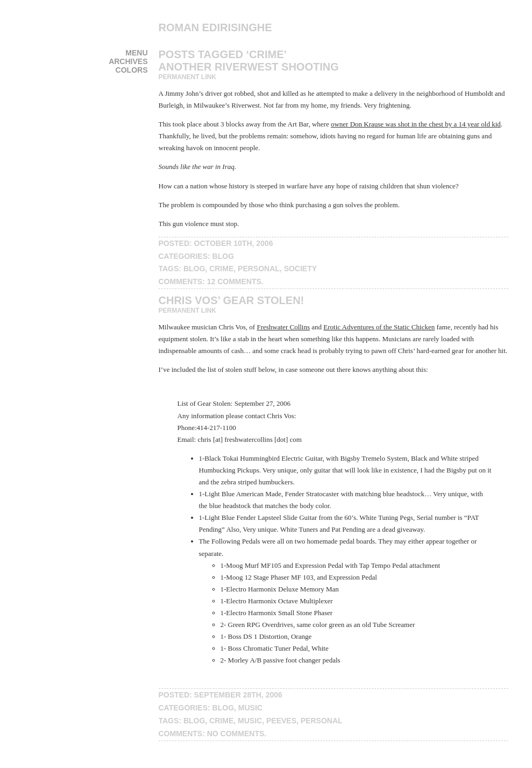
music (250, 708)
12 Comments (234, 281)
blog (223, 256)
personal (259, 269)
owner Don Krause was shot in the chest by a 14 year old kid (416, 124)
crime (221, 269)
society (300, 269)
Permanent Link (187, 77)
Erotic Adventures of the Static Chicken (379, 327)
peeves (281, 721)
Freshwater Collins (283, 327)
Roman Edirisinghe (215, 27)
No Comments (236, 734)
